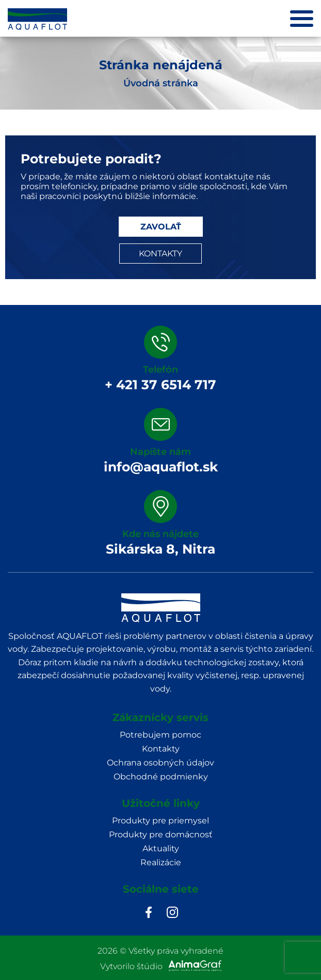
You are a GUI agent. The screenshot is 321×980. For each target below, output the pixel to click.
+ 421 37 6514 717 (160, 385)
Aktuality (161, 848)
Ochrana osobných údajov (160, 763)
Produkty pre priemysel (160, 821)
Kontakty (161, 749)
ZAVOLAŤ (161, 227)
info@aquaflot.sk (161, 467)
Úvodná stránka (161, 83)
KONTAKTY (160, 254)
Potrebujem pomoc (160, 735)
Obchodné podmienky (161, 777)
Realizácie (161, 862)
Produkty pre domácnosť (161, 834)
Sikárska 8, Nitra (160, 549)
